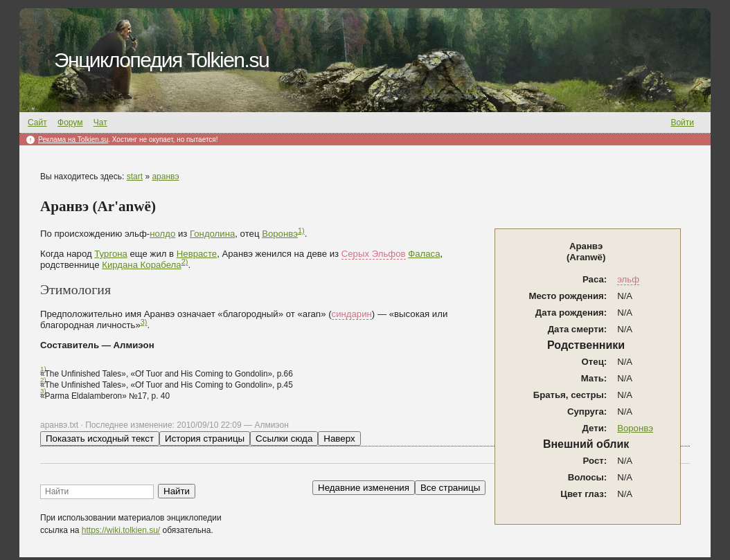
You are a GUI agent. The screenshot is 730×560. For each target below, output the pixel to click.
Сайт (37, 123)
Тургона (111, 254)
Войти (682, 123)
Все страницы (450, 488)
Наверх (339, 439)
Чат (100, 123)
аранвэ (165, 177)
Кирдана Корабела (141, 265)
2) (185, 262)
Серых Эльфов (374, 254)
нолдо (162, 234)
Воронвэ (635, 428)
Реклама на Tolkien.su (73, 139)
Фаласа (424, 254)
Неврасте (197, 254)
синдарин (352, 314)
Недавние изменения (364, 488)
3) (144, 322)
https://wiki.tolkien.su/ (121, 530)
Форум (70, 123)
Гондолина (212, 234)
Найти (177, 491)
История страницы (205, 439)
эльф (628, 279)
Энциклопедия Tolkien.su (161, 60)
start (135, 177)
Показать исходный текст (100, 439)
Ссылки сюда (284, 439)
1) (301, 231)
